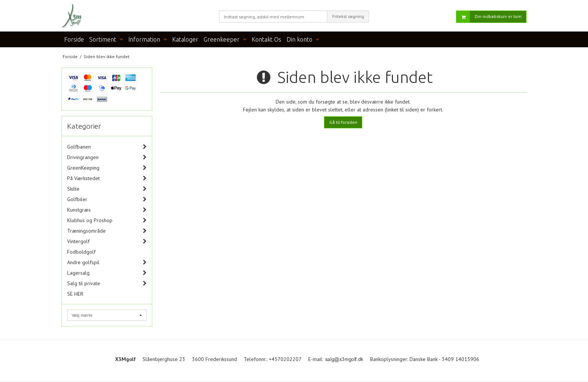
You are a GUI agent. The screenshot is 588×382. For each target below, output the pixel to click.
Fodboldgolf (81, 252)
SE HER (75, 294)
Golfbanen (79, 147)
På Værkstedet (83, 178)
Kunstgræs (79, 210)
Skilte (73, 189)
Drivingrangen (83, 157)
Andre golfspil (83, 262)
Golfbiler (77, 199)
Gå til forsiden (343, 122)
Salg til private (84, 283)
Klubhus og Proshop (90, 220)
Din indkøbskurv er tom (489, 17)
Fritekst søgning (348, 16)
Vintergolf (78, 241)
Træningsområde (86, 231)
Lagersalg (78, 273)
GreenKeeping (83, 168)
